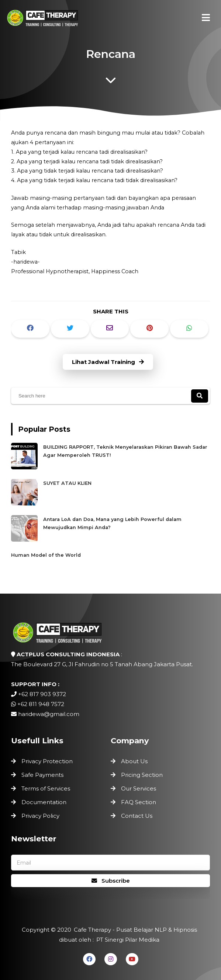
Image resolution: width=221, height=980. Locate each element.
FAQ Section (139, 802)
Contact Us (137, 816)
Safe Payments (42, 775)
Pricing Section (142, 775)
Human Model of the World (46, 555)
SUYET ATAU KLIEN (67, 483)
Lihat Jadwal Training (108, 362)
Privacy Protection (47, 761)
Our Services (139, 788)
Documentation (44, 802)
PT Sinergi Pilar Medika (128, 940)
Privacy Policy (40, 816)
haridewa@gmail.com (49, 714)
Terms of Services (46, 788)
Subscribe (111, 881)
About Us (134, 761)
